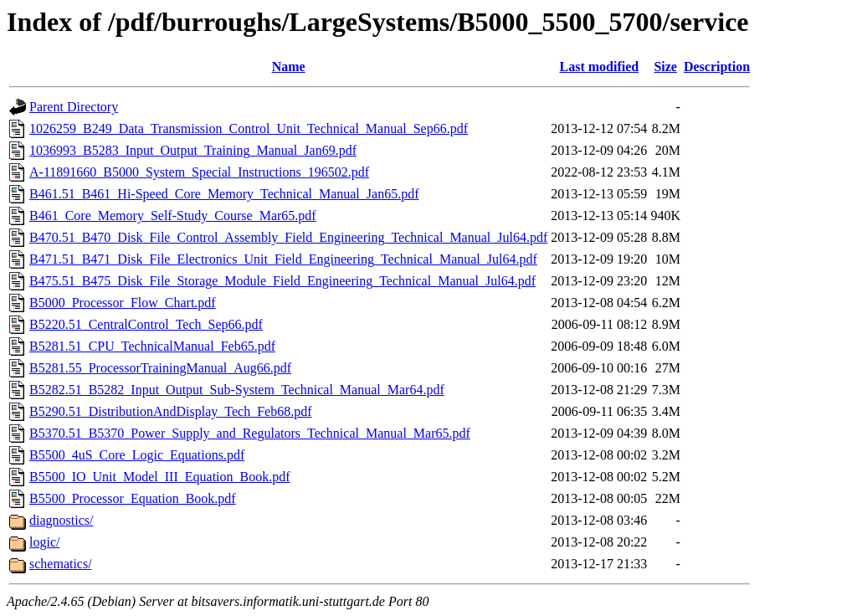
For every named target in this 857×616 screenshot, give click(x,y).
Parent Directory (74, 107)
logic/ (44, 542)
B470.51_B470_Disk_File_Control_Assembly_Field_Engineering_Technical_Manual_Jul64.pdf (288, 237)
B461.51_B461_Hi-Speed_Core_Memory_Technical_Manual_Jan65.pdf (224, 194)
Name (289, 67)
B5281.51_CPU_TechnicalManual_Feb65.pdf (152, 346)
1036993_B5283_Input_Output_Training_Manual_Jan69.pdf (193, 150)
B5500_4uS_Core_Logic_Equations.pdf (137, 455)
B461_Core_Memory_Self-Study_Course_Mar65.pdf (173, 216)
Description (717, 67)
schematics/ (61, 564)
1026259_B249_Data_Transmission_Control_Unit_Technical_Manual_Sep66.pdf (249, 128)
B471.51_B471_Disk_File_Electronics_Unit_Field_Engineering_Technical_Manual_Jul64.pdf (283, 259)
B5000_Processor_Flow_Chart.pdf (123, 303)
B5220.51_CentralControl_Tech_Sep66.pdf (146, 324)
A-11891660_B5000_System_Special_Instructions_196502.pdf (199, 172)
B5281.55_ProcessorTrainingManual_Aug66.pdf (160, 368)
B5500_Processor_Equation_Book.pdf (133, 498)
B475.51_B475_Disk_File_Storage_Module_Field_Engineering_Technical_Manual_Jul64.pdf (282, 281)
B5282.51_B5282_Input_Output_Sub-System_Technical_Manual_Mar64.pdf (237, 390)
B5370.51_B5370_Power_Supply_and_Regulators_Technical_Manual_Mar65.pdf (250, 433)
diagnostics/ (61, 520)
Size (665, 67)
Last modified (599, 67)
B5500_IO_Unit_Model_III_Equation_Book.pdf (160, 477)
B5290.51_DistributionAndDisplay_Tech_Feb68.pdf (171, 411)
